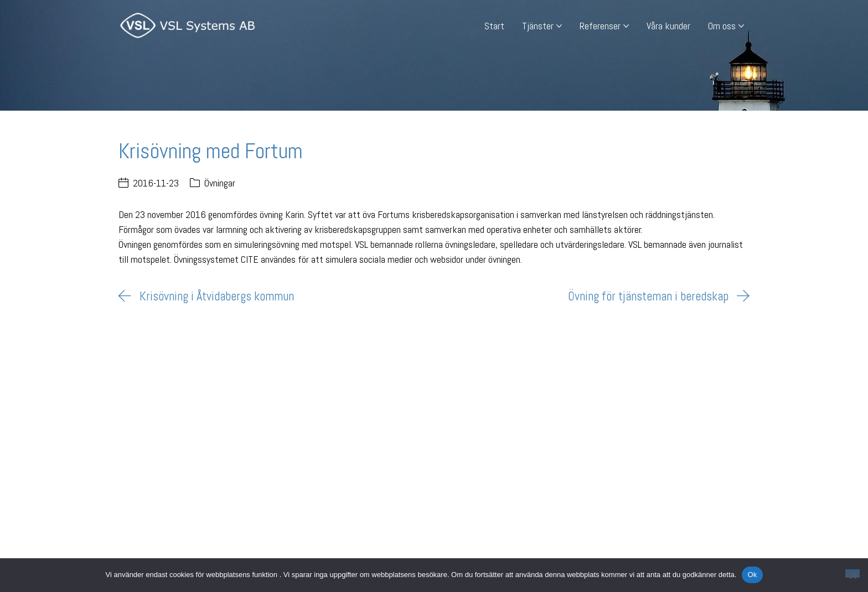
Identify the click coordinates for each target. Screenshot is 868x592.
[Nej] (852, 573)
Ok (752, 575)
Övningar (220, 183)
